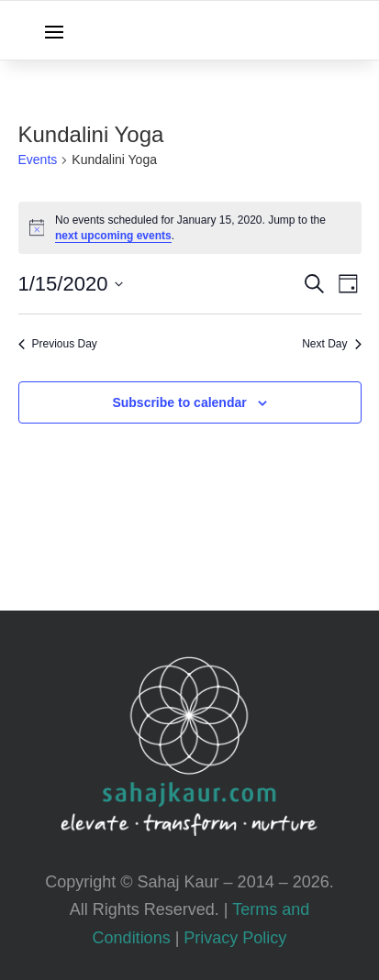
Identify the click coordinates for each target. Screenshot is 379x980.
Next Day (331, 344)
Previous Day (58, 344)
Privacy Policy (235, 938)
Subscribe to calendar (179, 402)
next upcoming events (113, 236)
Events (38, 160)
